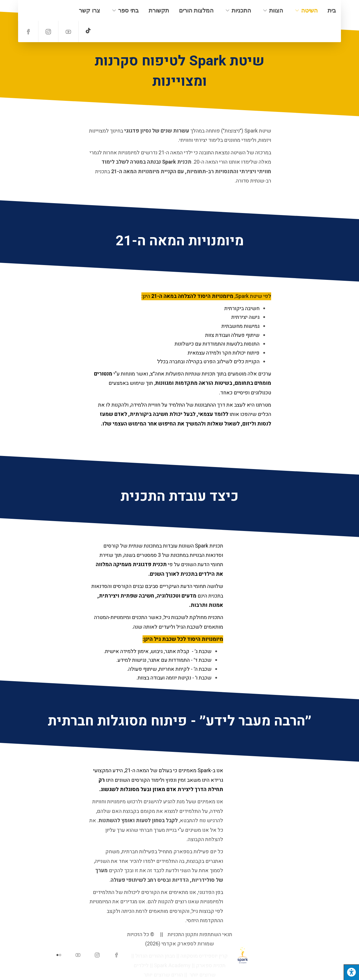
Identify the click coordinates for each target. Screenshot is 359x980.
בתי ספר (128, 10)
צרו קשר (89, 10)
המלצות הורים (196, 10)
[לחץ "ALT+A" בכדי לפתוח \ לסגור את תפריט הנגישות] (351, 972)
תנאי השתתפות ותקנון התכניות (200, 935)
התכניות (241, 10)
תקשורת (159, 10)
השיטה (309, 10)
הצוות (276, 10)
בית (332, 10)
